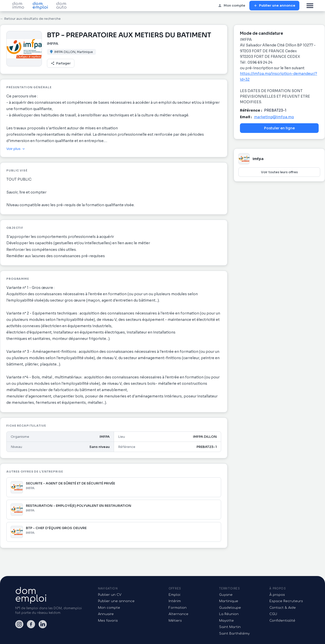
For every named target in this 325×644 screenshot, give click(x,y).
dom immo (18, 6)
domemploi (31, 595)
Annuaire (106, 614)
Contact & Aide (283, 608)
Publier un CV (110, 595)
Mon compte (232, 6)
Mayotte (226, 621)
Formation (178, 608)
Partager (61, 63)
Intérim (175, 601)
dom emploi (40, 6)
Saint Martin (230, 627)
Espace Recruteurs (286, 601)
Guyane (226, 595)
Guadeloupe (230, 608)
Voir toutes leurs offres (279, 172)
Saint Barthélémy (234, 634)
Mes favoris (108, 621)
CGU (273, 614)
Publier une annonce (274, 6)
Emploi (174, 595)
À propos (277, 595)
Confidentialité (282, 621)
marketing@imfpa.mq (274, 117)
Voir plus (16, 149)
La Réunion (229, 614)
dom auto (61, 6)
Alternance (178, 614)
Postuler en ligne (279, 128)
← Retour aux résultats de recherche (30, 19)
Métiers (175, 621)
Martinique (229, 601)
